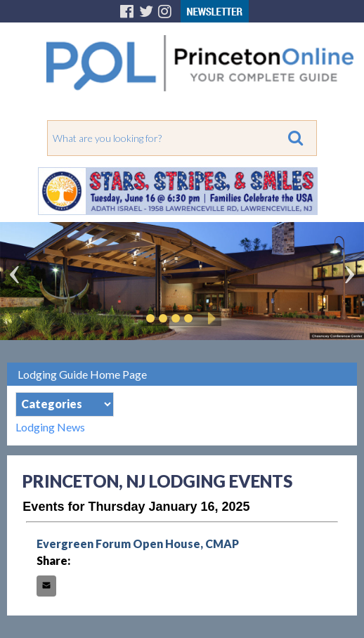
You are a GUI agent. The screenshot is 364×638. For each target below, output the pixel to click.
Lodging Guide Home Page (82, 374)
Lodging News (50, 427)
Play (209, 318)
